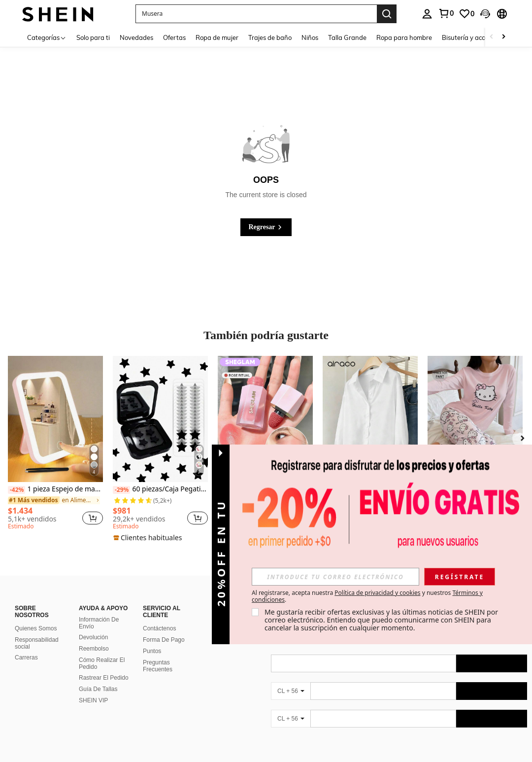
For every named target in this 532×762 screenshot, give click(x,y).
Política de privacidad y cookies (377, 593)
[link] (446, 13)
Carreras (26, 658)
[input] (335, 577)
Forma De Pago (164, 640)
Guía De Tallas (98, 689)
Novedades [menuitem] (136, 37)
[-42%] (17, 490)
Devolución (93, 637)
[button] (256, 14)
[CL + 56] (291, 691)
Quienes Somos (36, 628)
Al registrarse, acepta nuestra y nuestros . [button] (367, 596)
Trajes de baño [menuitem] (270, 37)
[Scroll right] (503, 37)
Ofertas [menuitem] (174, 37)
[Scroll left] (492, 37)
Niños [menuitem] (310, 37)
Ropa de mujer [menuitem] (217, 37)
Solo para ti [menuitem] (93, 37)
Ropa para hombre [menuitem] (404, 37)
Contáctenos (159, 628)
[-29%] (121, 490)
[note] (149, 538)
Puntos (152, 651)
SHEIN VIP (93, 700)
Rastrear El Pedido (104, 678)
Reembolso (94, 649)
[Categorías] (47, 37)
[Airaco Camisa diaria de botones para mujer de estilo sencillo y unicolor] (370, 419)
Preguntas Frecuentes (158, 666)
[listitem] (55, 444)
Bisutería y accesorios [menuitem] (473, 37)
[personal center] (427, 14)
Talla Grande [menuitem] (347, 37)
